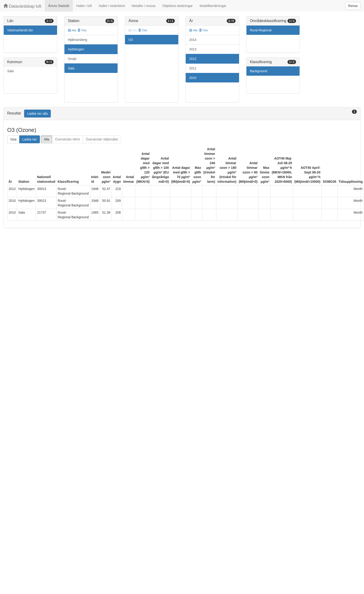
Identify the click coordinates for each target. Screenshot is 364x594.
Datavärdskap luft (22, 6)
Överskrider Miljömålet (102, 139)
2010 (193, 78)
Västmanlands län (20, 30)
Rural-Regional (261, 30)
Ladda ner (30, 139)
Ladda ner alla (37, 114)
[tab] (182, 114)
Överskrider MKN (67, 139)
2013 (193, 49)
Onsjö (72, 59)
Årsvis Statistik (59, 6)
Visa (13, 139)
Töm (82, 30)
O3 (131, 40)
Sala (10, 71)
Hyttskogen (76, 49)
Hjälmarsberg (78, 40)
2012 (193, 59)
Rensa (353, 6)
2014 (193, 40)
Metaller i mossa (144, 6)
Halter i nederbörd (112, 6)
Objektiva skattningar (177, 6)
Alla (72, 30)
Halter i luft (84, 6)
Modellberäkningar (213, 6)
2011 (193, 68)
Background (259, 71)
